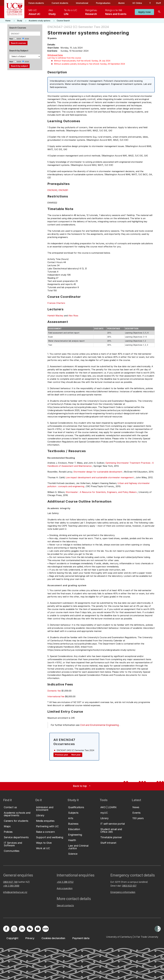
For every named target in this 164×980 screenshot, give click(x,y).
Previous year (62, 755)
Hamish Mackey (55, 316)
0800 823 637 (129, 886)
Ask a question (65, 888)
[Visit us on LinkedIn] (22, 929)
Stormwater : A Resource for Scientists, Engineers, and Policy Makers (101, 492)
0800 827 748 (10, 882)
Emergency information (123, 892)
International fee (56, 696)
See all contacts (65, 905)
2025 (19, 39)
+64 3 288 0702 (65, 882)
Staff (158, 3)
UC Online (137, 3)
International (82, 3)
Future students (36, 3)
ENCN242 (52, 190)
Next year (76, 755)
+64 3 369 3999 (11, 886)
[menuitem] (34, 12)
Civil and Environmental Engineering (99, 725)
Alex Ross (73, 316)
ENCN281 (63, 190)
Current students (60, 3)
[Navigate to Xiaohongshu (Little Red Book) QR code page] (46, 929)
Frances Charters (56, 303)
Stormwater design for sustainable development (98, 472)
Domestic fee (54, 691)
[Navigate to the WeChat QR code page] (30, 929)
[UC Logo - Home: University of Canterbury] (14, 9)
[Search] (159, 12)
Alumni (121, 3)
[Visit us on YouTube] (38, 929)
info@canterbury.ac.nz (15, 892)
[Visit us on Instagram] (14, 929)
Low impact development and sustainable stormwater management (100, 477)
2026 (27, 39)
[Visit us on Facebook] (6, 929)
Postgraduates (103, 3)
